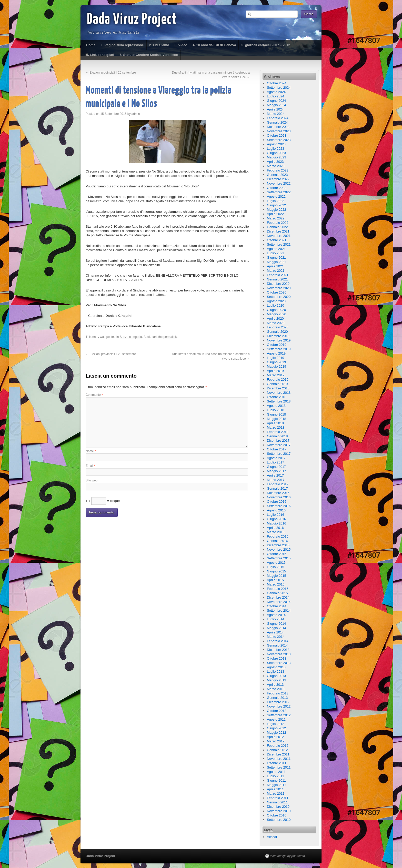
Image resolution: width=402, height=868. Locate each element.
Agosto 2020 (276, 301)
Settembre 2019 (279, 349)
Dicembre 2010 (278, 807)
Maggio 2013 (277, 680)
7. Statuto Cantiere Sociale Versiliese (149, 55)
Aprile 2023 (275, 162)
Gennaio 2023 (277, 175)
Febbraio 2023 (278, 170)
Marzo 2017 (276, 480)
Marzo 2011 (276, 794)
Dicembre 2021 (278, 231)
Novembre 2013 (279, 654)
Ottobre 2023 (277, 135)
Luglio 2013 (275, 672)
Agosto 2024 (276, 92)
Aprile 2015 (275, 580)
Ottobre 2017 (277, 449)
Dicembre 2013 (278, 650)
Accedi (272, 837)
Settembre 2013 (279, 663)
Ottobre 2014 (277, 606)
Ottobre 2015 (277, 554)
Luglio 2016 (275, 515)
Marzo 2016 (276, 532)
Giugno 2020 (276, 310)
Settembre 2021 (279, 244)
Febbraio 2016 (278, 536)
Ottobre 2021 (277, 240)
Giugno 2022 (276, 205)
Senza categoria (131, 337)
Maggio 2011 (277, 785)
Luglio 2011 (275, 776)
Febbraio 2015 (278, 589)
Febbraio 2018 (278, 432)
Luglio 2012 (275, 724)
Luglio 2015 (275, 567)
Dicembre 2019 (278, 336)
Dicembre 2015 (278, 545)
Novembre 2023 (279, 131)
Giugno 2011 (276, 780)
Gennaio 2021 (277, 279)
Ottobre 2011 (277, 763)
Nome (91, 451)
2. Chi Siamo (159, 45)
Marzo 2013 (276, 689)
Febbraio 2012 (278, 746)
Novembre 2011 (279, 759)
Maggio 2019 (277, 366)
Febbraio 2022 (278, 223)
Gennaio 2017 (277, 488)
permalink (170, 337)
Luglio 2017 (275, 462)
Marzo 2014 (276, 637)
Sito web (92, 480)
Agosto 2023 (276, 144)
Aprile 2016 (275, 528)
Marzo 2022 (276, 218)
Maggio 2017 (277, 471)
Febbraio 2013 (278, 693)
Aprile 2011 (275, 789)
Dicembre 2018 (278, 388)
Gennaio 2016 (277, 541)
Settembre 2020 (279, 297)
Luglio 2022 (275, 201)
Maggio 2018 (277, 419)
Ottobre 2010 (277, 815)
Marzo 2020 (276, 323)
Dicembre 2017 (278, 441)
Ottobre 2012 (277, 711)
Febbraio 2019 (278, 380)
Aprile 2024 (275, 109)
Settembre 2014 (279, 610)
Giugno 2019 (276, 362)
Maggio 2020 (277, 314)
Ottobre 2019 (277, 345)
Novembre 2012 (279, 706)
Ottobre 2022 (277, 188)
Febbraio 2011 (278, 798)
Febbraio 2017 (278, 484)
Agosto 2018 (276, 406)
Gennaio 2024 (277, 122)
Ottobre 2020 (277, 292)
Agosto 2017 (276, 458)
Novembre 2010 (279, 811)
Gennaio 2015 (277, 593)
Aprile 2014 (275, 632)
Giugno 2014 (276, 624)
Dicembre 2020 (278, 284)
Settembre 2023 (279, 140)
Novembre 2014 (279, 602)
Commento (94, 395)
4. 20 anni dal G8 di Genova (214, 45)
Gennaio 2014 (277, 645)
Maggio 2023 (277, 157)
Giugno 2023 (276, 153)
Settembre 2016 (279, 506)
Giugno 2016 (276, 519)
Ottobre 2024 (277, 83)
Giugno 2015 (276, 571)
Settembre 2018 (279, 401)
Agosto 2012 (276, 719)
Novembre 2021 (279, 236)
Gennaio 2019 (277, 384)
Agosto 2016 (276, 510)
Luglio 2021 (275, 253)
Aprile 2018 (275, 423)
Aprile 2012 (275, 737)
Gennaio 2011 (277, 802)
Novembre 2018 (279, 393)
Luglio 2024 (275, 96)
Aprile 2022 (275, 214)
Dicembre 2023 (278, 127)
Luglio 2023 (275, 149)
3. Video (181, 45)
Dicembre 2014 (278, 597)
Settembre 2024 (279, 88)
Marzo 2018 (276, 427)
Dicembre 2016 (278, 493)
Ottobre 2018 (277, 397)
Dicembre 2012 (278, 702)
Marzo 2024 (276, 114)
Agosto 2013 (276, 667)
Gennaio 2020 (277, 332)
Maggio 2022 (277, 210)
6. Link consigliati (100, 55)
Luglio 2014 (275, 619)
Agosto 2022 (276, 196)
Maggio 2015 (277, 576)
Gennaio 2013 (277, 698)
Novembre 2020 (279, 288)
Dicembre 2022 (278, 179)
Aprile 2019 (275, 371)
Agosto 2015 (276, 563)
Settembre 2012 (279, 715)
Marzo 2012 (276, 741)
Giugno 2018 (276, 414)
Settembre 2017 (279, 454)
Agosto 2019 (276, 353)
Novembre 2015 (279, 549)
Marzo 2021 (276, 271)
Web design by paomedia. (288, 856)
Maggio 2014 (277, 628)
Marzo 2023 (276, 166)
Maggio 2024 (277, 105)
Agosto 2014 (276, 615)
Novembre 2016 (279, 497)
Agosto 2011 (276, 772)
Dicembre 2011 (278, 754)
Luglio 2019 (275, 358)
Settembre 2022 (279, 192)
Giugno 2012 (276, 728)
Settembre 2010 (279, 820)
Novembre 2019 (279, 340)
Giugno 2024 (276, 101)
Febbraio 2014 (278, 641)
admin (136, 114)
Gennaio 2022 (277, 227)
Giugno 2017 (276, 467)
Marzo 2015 (276, 584)
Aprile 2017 (275, 475)
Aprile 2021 (275, 266)
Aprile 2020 (275, 319)
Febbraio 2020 (278, 327)
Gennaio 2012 (277, 750)
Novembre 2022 (279, 183)
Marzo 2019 (276, 375)
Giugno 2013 (276, 676)
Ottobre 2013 (277, 658)
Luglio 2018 (275, 410)
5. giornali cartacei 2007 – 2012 (266, 45)
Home (91, 45)
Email (91, 466)
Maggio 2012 (277, 733)
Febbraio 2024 (278, 118)
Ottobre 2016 (277, 502)
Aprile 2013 (275, 685)
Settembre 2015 (279, 558)
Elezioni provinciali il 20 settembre (111, 73)
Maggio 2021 (277, 262)
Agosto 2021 (276, 249)
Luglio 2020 (275, 305)
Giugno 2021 (276, 258)
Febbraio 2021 (278, 275)
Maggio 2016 (277, 523)
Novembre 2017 (279, 445)
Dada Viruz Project (132, 20)
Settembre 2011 (279, 767)
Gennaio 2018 (277, 436)
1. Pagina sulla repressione (122, 45)
